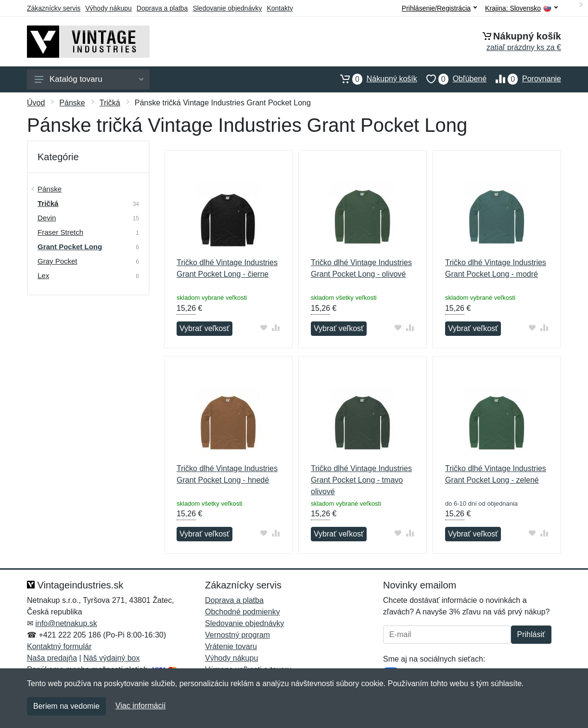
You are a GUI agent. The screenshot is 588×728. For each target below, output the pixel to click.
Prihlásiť (531, 634)
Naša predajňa (52, 658)
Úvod (36, 103)
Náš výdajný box (111, 658)
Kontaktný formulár (59, 646)
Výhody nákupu (109, 8)
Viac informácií (141, 706)
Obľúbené (452, 79)
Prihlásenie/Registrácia (439, 8)
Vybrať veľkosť (205, 328)
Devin (47, 218)
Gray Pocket (58, 261)
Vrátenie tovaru (231, 646)
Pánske (72, 103)
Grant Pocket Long (70, 247)
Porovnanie (524, 79)
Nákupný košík (374, 79)
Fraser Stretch (60, 232)
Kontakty (280, 8)
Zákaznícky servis (54, 8)
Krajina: (521, 8)
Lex (43, 275)
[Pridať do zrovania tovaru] (276, 327)
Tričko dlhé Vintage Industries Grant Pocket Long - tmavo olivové (361, 480)
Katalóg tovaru (89, 79)
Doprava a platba (162, 8)
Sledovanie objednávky (227, 8)
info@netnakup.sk (66, 623)
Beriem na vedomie (66, 706)
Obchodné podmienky (243, 612)
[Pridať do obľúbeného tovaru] (264, 327)
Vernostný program (237, 635)
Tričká (110, 103)
